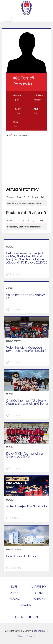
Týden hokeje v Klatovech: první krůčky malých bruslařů (26, 349)
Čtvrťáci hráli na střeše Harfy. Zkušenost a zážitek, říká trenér (27, 402)
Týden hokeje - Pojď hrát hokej (27, 506)
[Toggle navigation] (8, 19)
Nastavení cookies (27, 636)
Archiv (27, 605)
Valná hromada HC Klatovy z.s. (25, 296)
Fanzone (39, 599)
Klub (14, 586)
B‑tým (39, 592)
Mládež (14, 599)
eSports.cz (39, 631)
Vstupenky (39, 586)
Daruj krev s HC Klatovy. (22, 556)
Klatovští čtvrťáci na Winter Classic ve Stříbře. (25, 455)
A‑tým (14, 592)
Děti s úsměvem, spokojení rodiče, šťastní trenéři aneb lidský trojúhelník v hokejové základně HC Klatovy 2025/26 (27, 258)
